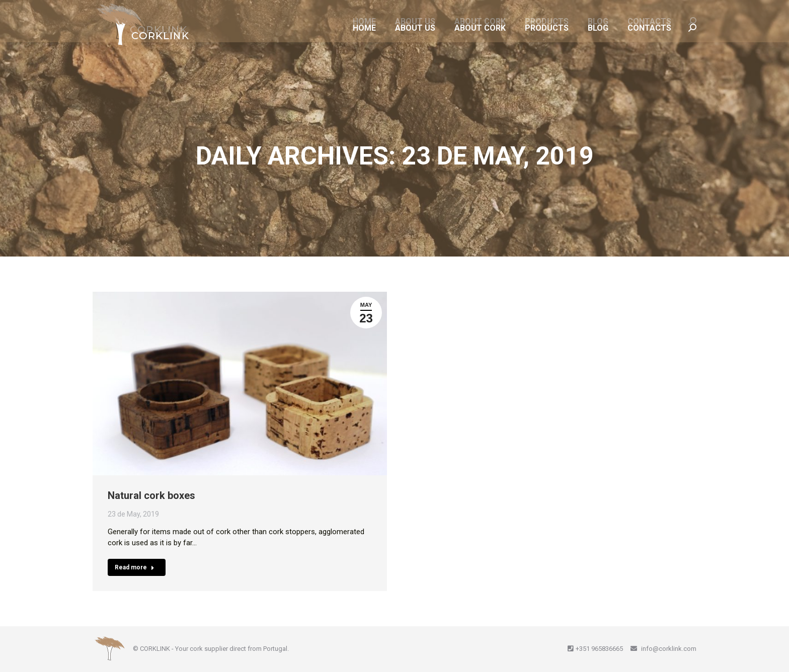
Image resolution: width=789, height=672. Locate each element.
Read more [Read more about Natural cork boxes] (135, 567)
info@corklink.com (668, 649)
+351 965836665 (599, 649)
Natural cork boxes (151, 495)
